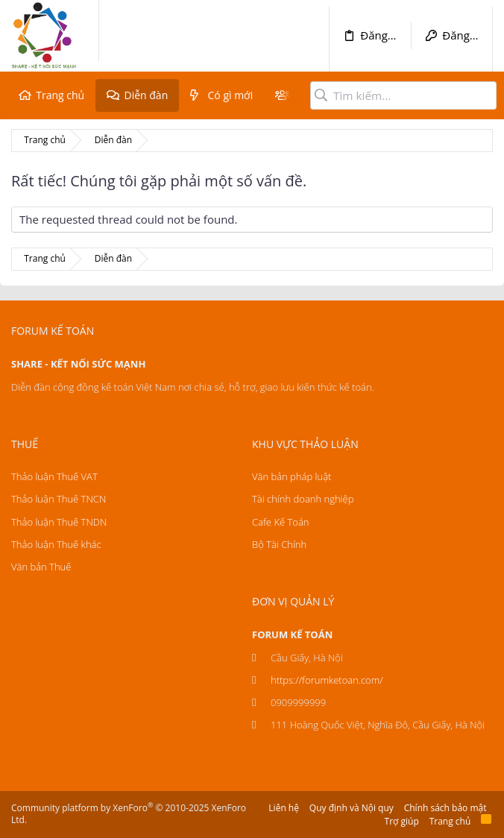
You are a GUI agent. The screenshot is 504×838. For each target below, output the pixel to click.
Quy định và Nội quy (352, 808)
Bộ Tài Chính (279, 544)
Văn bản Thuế (41, 567)
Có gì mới (231, 95)
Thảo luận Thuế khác (56, 544)
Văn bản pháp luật (292, 476)
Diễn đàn (146, 95)
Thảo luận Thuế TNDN (59, 522)
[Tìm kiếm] (403, 95)
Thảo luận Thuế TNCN (59, 499)
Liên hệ (284, 808)
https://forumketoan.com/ (327, 680)
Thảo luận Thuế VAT (54, 476)
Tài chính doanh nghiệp (303, 499)
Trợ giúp (402, 821)
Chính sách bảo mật (445, 808)
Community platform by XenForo (129, 814)
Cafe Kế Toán (280, 522)
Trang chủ (60, 95)
